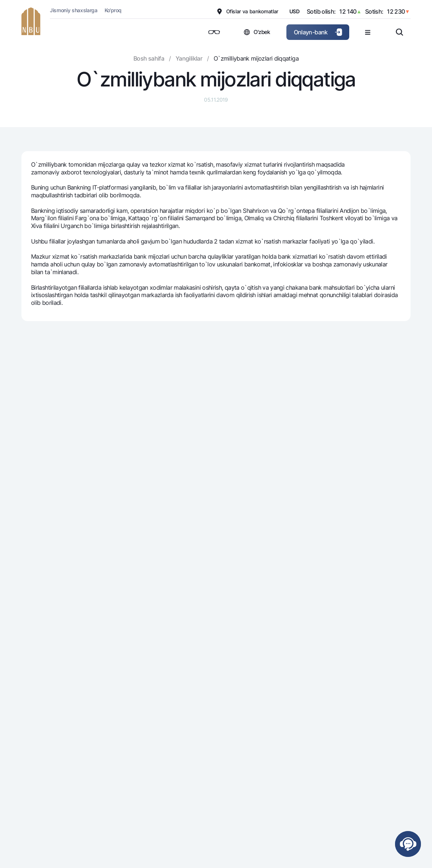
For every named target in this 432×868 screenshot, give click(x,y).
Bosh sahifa (149, 58)
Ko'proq (113, 10)
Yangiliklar (189, 58)
